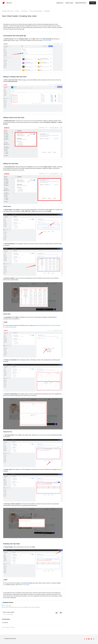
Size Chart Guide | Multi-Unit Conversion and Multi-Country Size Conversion (21, 607)
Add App (17, 11)
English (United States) (81, 3)
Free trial (93, 3)
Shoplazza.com (60, 3)
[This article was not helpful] (61, 613)
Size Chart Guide (47, 40)
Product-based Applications (36, 11)
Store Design (24, 11)
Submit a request (69, 3)
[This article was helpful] (57, 613)
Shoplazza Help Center (8, 11)
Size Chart (47, 11)
